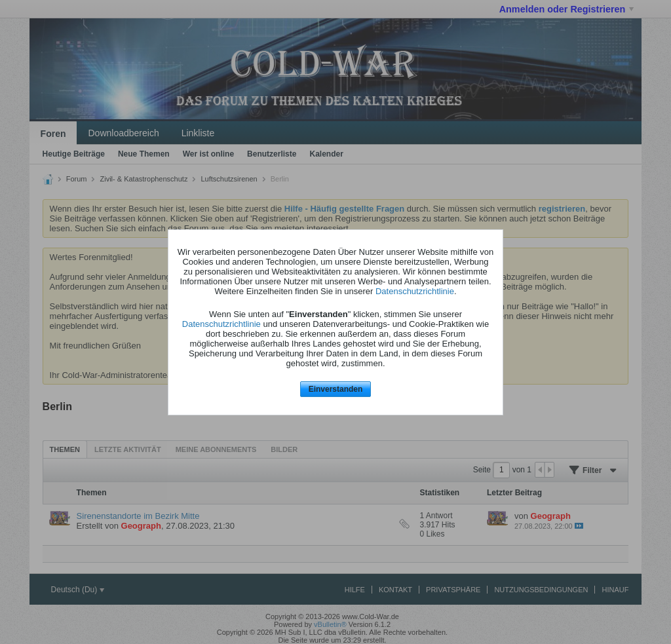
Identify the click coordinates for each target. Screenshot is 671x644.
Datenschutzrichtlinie (415, 291)
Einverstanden (336, 389)
